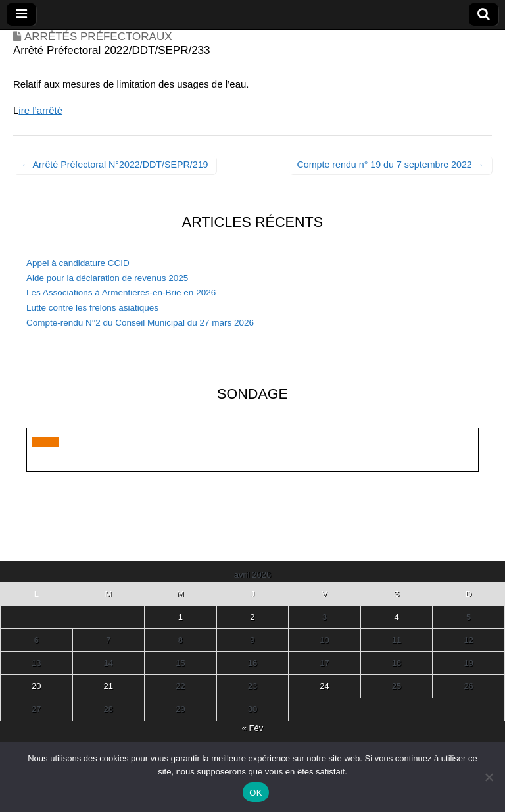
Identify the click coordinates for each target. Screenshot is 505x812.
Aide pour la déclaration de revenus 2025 (107, 278)
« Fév (253, 728)
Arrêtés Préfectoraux (98, 37)
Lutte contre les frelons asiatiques (92, 308)
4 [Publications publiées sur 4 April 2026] (396, 617)
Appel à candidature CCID (78, 263)
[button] (45, 442)
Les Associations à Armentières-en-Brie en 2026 (121, 292)
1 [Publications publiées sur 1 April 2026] (180, 617)
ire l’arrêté (40, 110)
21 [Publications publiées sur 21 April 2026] (108, 686)
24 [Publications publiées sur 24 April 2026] (324, 686)
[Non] (489, 777)
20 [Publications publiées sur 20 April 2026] (36, 686)
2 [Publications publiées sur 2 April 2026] (252, 617)
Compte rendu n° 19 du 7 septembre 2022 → (390, 165)
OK (255, 793)
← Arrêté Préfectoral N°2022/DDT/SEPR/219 (115, 165)
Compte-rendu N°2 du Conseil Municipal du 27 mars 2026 (140, 323)
